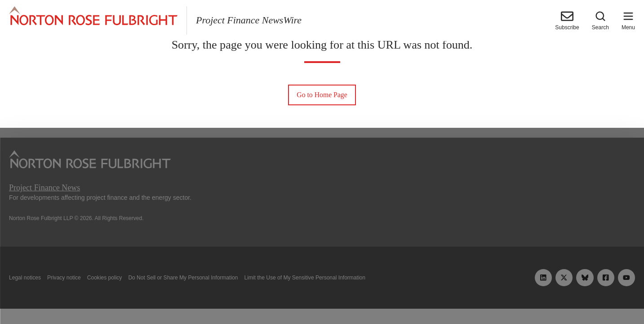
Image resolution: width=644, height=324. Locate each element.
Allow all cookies (198, 296)
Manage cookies (322, 296)
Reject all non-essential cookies (451, 296)
